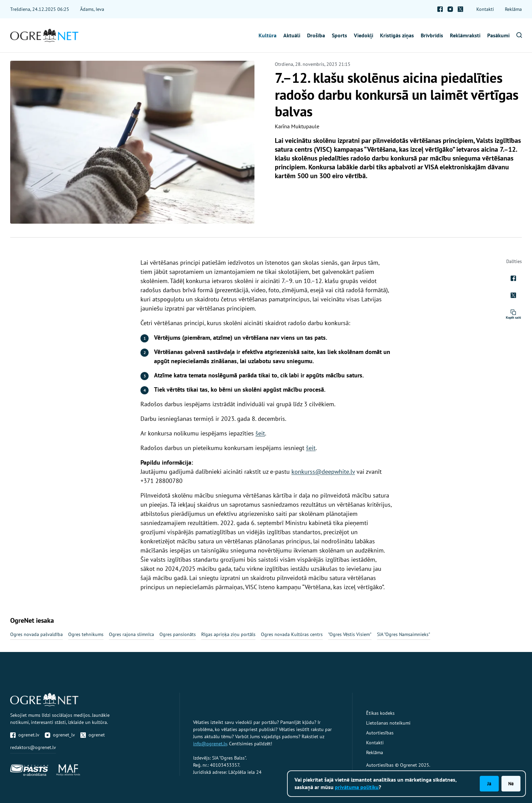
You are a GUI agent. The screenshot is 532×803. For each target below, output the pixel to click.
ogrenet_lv (60, 735)
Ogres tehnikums (86, 634)
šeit (260, 433)
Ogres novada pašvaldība (36, 634)
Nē (511, 784)
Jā (489, 784)
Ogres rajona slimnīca (131, 634)
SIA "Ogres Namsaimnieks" (404, 634)
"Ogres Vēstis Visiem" (350, 634)
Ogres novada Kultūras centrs (292, 634)
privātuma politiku (357, 787)
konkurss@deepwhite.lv (323, 472)
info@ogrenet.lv (210, 744)
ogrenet (93, 735)
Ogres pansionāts (178, 634)
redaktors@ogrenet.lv (33, 747)
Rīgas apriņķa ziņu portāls (228, 634)
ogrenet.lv (25, 735)
